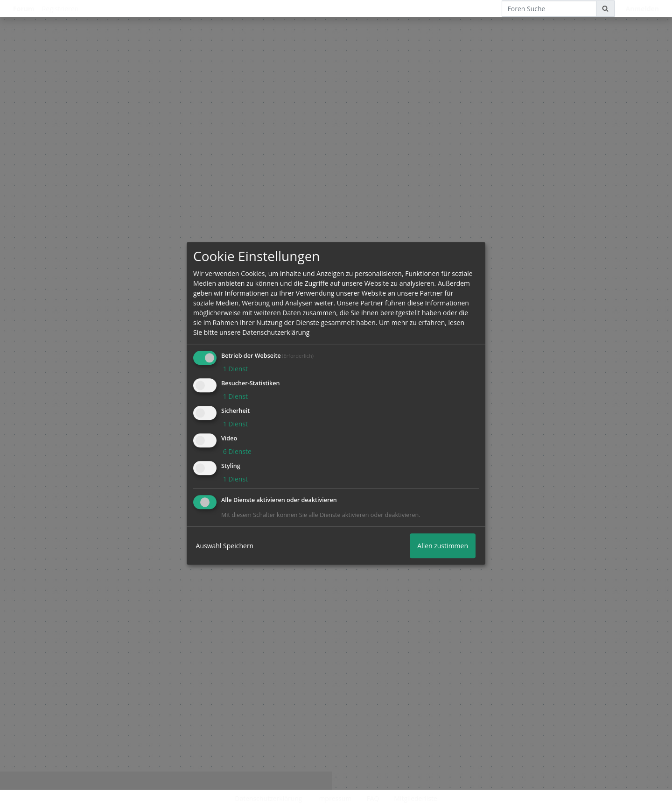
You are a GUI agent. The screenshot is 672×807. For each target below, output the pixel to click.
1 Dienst (234, 369)
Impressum (334, 798)
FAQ (373, 798)
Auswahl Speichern (225, 546)
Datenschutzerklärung (268, 798)
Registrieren (60, 9)
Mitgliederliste (415, 798)
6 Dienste (236, 451)
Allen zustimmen (443, 546)
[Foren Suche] (549, 9)
